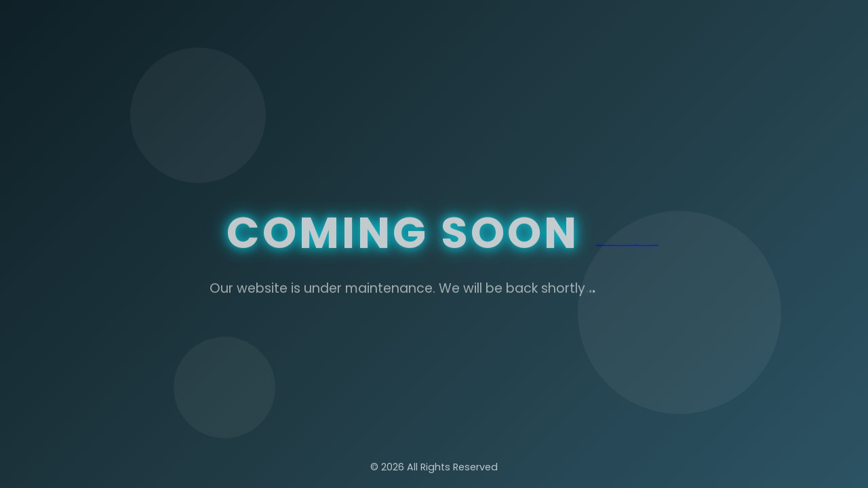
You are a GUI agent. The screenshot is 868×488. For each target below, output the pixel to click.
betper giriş (597, 244)
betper (601, 244)
